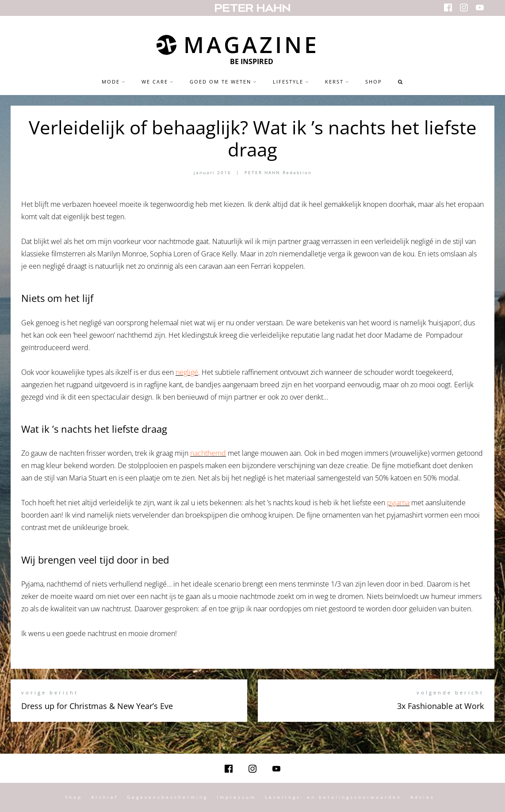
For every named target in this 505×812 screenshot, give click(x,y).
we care (155, 82)
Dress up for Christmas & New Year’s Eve (97, 706)
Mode (111, 82)
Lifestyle (288, 82)
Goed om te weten (220, 82)
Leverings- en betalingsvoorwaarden (333, 797)
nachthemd (208, 453)
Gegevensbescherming (167, 797)
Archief (105, 797)
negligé (187, 372)
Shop (374, 82)
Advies (423, 797)
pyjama (398, 503)
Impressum (236, 797)
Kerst (334, 82)
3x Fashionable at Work (440, 706)
